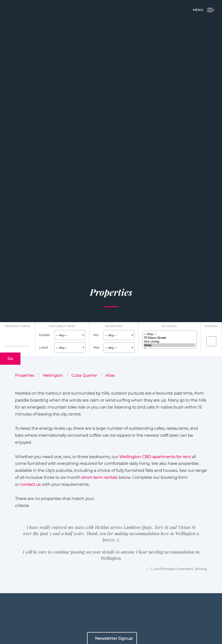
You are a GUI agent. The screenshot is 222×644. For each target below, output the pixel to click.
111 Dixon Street (170, 338)
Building (170, 326)
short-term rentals (100, 477)
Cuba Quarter (84, 375)
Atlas (170, 345)
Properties (25, 375)
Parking (211, 326)
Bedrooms (114, 326)
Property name (18, 326)
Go (10, 359)
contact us (30, 484)
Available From (62, 326)
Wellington (53, 375)
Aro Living (170, 341)
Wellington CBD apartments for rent (155, 457)
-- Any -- (170, 334)
